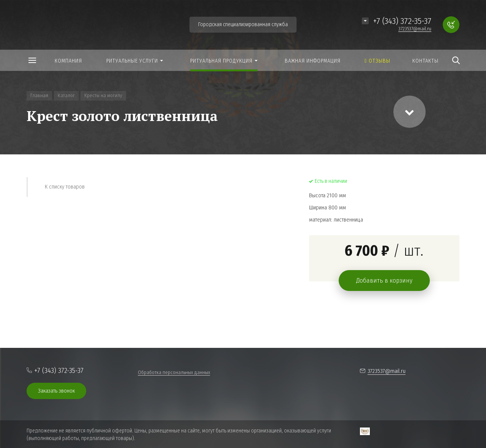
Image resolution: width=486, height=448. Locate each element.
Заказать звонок (56, 391)
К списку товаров (65, 187)
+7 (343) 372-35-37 (402, 21)
